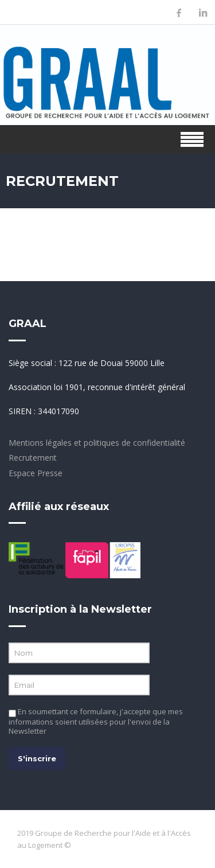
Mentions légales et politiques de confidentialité (97, 443)
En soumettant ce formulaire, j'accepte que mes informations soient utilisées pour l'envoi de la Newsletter (96, 721)
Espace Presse (36, 473)
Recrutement (33, 458)
